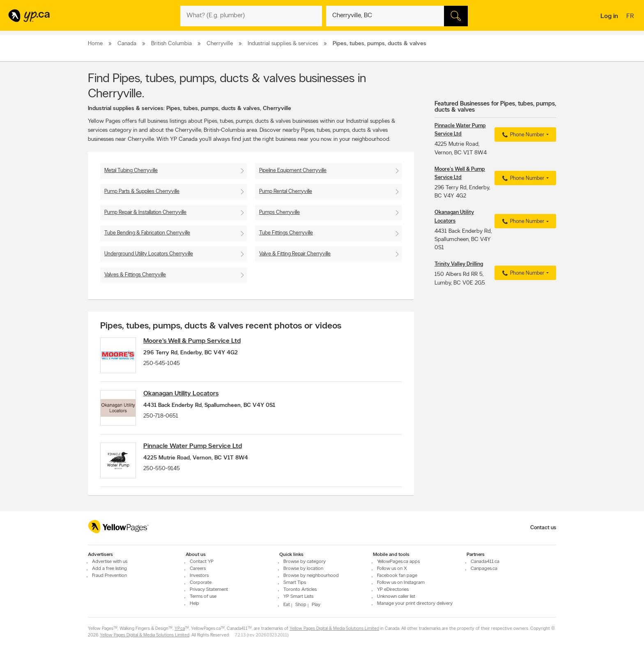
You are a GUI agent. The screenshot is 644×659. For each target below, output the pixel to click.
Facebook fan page (397, 576)
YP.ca (180, 629)
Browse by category (305, 562)
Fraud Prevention (109, 576)
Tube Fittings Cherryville (286, 233)
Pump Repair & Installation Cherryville (145, 212)
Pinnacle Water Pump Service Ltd (195, 449)
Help (194, 604)
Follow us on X (392, 569)
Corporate (201, 583)
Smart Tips (295, 583)
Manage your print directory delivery (415, 604)
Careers (198, 569)
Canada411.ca (485, 562)
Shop (301, 605)
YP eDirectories (393, 590)
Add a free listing (109, 569)
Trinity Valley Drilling (459, 264)
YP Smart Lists (298, 597)
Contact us (543, 528)
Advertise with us (110, 562)
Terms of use (203, 597)
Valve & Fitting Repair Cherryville (295, 254)
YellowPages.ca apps (398, 562)
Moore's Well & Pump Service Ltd (194, 341)
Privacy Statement (209, 590)
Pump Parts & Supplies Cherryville (142, 192)
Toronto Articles (300, 590)
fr (631, 17)
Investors (199, 576)
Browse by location (303, 569)
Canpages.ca (484, 569)
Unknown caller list (396, 597)
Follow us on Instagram (401, 583)
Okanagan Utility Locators (183, 395)
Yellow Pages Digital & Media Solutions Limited (334, 629)
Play (316, 605)
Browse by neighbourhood (311, 576)
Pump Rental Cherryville (286, 192)
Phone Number (522, 135)
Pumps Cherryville (279, 212)
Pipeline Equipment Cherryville (293, 171)
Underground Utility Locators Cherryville (149, 254)
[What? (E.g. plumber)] (251, 16)
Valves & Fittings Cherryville (135, 275)
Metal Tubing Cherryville (131, 171)
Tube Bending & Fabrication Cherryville (147, 233)
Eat (287, 605)
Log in (609, 16)
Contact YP (202, 562)
